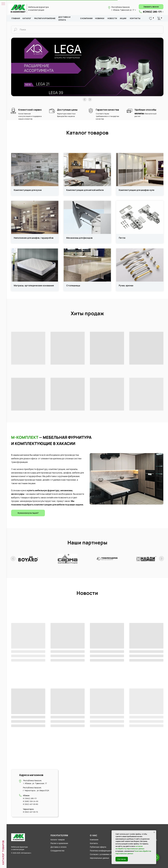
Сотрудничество (57, 851)
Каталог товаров (58, 840)
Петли (122, 238)
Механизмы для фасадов (79, 238)
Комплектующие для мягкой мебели (85, 190)
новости (112, 18)
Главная (16, 18)
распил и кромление (45, 18)
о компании (86, 18)
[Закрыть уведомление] (154, 832)
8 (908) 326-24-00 (31, 801)
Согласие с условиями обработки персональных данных (104, 856)
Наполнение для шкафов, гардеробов (34, 238)
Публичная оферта (98, 847)
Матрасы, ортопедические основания (34, 286)
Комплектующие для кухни (28, 190)
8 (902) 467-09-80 (31, 804)
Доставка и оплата (58, 847)
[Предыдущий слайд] (13, 559)
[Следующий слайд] (161, 559)
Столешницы (73, 286)
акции (123, 18)
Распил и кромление (59, 843)
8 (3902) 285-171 (30, 798)
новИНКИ (100, 18)
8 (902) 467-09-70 (30, 812)
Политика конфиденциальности (103, 851)
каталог (27, 18)
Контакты (135, 18)
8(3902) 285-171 (152, 12)
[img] (17, 9)
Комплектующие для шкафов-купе (137, 190)
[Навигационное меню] (3, 4)
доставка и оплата (64, 18)
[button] (151, 7)
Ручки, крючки (126, 286)
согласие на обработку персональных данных (130, 848)
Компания (94, 840)
